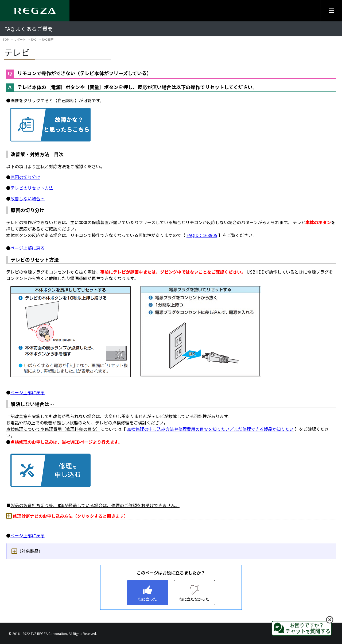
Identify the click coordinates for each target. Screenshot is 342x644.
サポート (20, 39)
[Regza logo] (35, 11)
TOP (6, 39)
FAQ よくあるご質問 (29, 29)
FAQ (34, 39)
